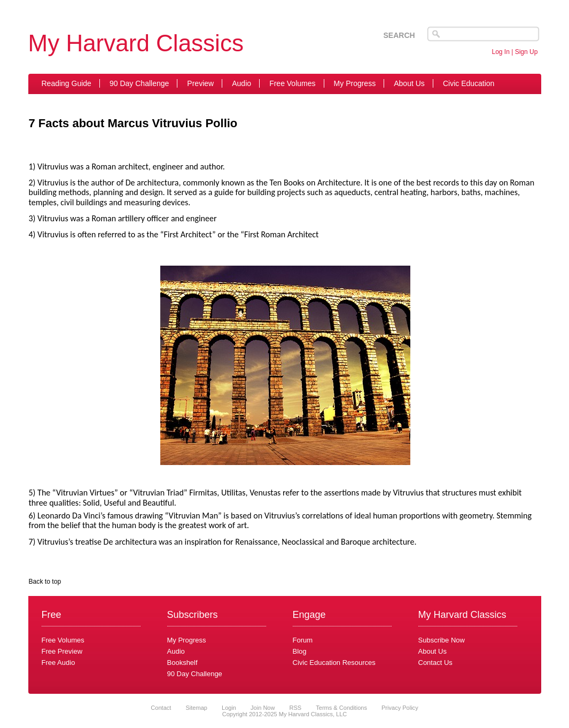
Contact (161, 708)
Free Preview (62, 651)
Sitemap (196, 708)
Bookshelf (182, 663)
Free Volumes (292, 83)
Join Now (263, 708)
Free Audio (59, 663)
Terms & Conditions (341, 708)
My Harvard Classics (136, 43)
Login (229, 708)
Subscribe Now (442, 640)
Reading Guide (67, 83)
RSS (296, 708)
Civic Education (469, 83)
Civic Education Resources (334, 663)
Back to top (45, 582)
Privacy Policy (400, 708)
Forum (303, 640)
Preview (200, 83)
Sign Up (527, 52)
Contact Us (435, 663)
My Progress (355, 83)
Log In (501, 52)
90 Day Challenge (139, 83)
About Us (409, 83)
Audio (241, 83)
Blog (300, 651)
